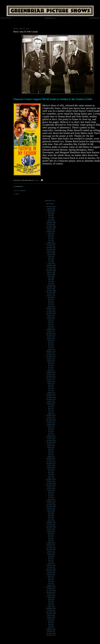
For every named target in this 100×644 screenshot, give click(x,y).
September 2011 (51, 330)
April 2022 (51, 556)
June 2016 (51, 431)
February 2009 (51, 274)
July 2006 (51, 219)
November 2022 (51, 569)
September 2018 (51, 480)
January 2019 (51, 487)
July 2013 (51, 369)
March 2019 (51, 490)
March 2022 (51, 555)
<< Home (16, 194)
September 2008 (51, 265)
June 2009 (51, 281)
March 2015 (51, 405)
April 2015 (51, 406)
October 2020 (51, 524)
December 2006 (51, 228)
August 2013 (51, 371)
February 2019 (51, 489)
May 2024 (51, 601)
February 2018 (51, 467)
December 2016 (51, 442)
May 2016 (51, 430)
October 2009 (51, 289)
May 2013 (51, 365)
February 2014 (51, 381)
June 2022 (51, 560)
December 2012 (51, 356)
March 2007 (51, 233)
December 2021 (51, 549)
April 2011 (51, 321)
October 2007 (51, 246)
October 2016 (51, 439)
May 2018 (51, 473)
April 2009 (51, 278)
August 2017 (51, 456)
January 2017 (51, 444)
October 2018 (51, 481)
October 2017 (51, 460)
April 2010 (51, 299)
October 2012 (51, 353)
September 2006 (51, 222)
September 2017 (51, 458)
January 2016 (51, 423)
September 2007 (51, 244)
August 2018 (51, 478)
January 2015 (51, 401)
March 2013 (51, 362)
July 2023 (51, 583)
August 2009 (51, 285)
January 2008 (51, 251)
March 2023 (51, 576)
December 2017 (51, 464)
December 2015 (51, 421)
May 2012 (51, 344)
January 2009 (51, 273)
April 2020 (51, 514)
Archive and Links (6, 18)
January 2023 (51, 573)
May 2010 (51, 301)
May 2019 (51, 494)
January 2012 (51, 337)
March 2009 (51, 276)
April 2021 (51, 535)
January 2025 (51, 615)
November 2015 (51, 419)
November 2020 (51, 526)
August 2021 (51, 542)
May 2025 (51, 623)
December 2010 (51, 314)
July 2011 (51, 326)
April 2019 (51, 492)
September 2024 (51, 608)
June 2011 (51, 324)
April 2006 (51, 214)
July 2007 (51, 240)
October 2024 (51, 610)
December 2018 (51, 485)
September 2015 (51, 415)
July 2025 (51, 626)
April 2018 (51, 471)
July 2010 (51, 305)
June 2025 (51, 624)
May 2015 (51, 408)
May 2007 (51, 237)
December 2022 (51, 571)
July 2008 (51, 262)
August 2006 (51, 221)
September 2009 (51, 287)
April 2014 (51, 385)
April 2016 (51, 428)
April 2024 (51, 599)
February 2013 (51, 360)
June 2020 (51, 517)
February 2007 (51, 231)
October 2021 (51, 546)
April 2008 (51, 256)
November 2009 (51, 290)
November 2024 (51, 612)
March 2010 (51, 298)
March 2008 (51, 255)
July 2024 (51, 605)
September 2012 (51, 351)
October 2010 (51, 310)
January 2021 (51, 530)
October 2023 (51, 589)
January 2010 (51, 294)
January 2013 (51, 358)
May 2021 (51, 537)
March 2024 (51, 598)
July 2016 (51, 433)
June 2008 (51, 260)
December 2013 (51, 378)
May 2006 (51, 215)
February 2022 (51, 553)
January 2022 (51, 551)
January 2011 (51, 315)
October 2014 (51, 396)
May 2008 (51, 258)
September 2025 (51, 630)
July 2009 (51, 283)
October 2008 (51, 267)
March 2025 (51, 619)
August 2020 (51, 521)
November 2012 (51, 355)
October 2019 (51, 503)
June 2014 (51, 389)
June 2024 (51, 603)
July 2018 (51, 476)
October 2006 (51, 224)
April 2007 (51, 235)
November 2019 (51, 505)
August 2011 (51, 328)
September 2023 (51, 587)
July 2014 (51, 390)
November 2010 (51, 312)
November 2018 (51, 483)
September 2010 (51, 308)
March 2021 (51, 533)
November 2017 (51, 462)
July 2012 (51, 348)
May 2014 (51, 387)
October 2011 (51, 331)
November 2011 (51, 333)
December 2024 (51, 614)
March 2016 (51, 426)
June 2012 (51, 346)
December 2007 (51, 249)
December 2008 (51, 271)
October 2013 (51, 374)
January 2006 (51, 208)
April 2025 (51, 621)
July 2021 (51, 540)
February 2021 (51, 531)
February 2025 (51, 617)
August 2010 (51, 306)
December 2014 (51, 399)
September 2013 (51, 373)
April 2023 (51, 578)
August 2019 (51, 499)
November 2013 (51, 376)
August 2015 (51, 414)
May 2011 (51, 323)
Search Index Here (94, 18)
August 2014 (51, 392)
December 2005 (51, 206)
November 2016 (51, 440)
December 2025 (51, 635)
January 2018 (51, 465)
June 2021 (51, 539)
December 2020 (51, 528)
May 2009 (51, 280)
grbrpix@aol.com (50, 18)
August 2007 (51, 242)
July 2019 (51, 498)
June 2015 (51, 410)
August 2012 (51, 349)
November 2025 (51, 633)
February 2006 (51, 210)
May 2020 (51, 515)
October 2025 (51, 631)
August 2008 (51, 264)
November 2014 (51, 398)
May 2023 (51, 580)
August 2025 (51, 628)
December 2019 (51, 506)
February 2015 (51, 403)
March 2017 (51, 448)
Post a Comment (20, 191)
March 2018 (51, 469)
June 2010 (51, 303)
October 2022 (51, 567)
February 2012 (51, 339)
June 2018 (51, 474)
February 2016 (51, 424)
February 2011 (51, 317)
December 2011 (51, 335)
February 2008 (51, 253)
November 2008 (51, 269)
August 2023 (51, 585)
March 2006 (51, 212)
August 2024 (51, 606)
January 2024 (51, 594)
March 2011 (51, 319)
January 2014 (51, 380)
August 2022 (51, 564)
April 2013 (51, 364)
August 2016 (51, 435)
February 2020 (51, 510)
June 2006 (51, 217)
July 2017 (51, 455)
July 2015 (51, 412)
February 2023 (51, 574)
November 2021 (51, 548)
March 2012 (51, 340)
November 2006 (51, 226)
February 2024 (51, 596)
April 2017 (51, 449)
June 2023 (51, 581)
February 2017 (51, 446)
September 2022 (51, 565)
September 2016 (51, 437)
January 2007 (51, 230)
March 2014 (51, 383)
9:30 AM (36, 180)
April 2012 (51, 342)
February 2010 (51, 296)
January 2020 (51, 508)
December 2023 (51, 592)
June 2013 (51, 367)
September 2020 (51, 523)
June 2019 (51, 496)
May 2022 (51, 558)
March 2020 (51, 512)
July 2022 (51, 562)
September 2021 (51, 544)
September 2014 (51, 394)
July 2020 (51, 519)
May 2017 (51, 451)
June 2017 (51, 453)
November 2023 (51, 590)
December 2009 (51, 292)
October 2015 (51, 417)
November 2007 (51, 247)
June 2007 (51, 239)
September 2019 (51, 501)
